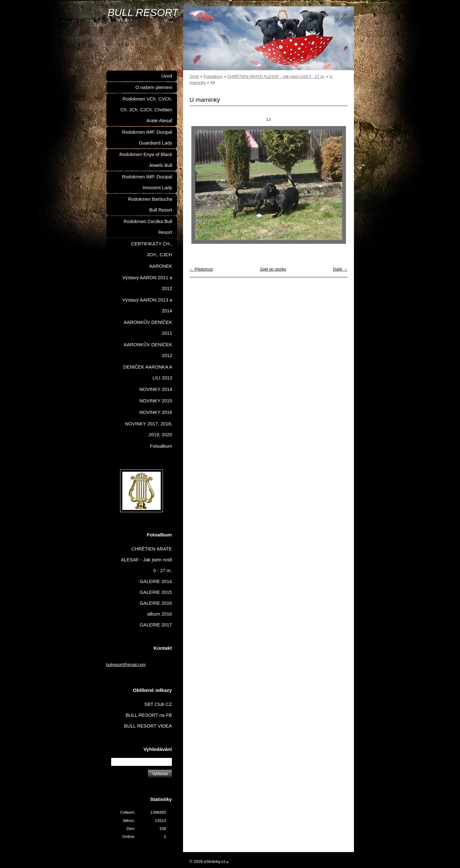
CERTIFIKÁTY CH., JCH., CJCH (152, 249)
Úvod (194, 76)
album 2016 (160, 614)
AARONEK (161, 266)
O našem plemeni (154, 87)
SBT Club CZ (158, 704)
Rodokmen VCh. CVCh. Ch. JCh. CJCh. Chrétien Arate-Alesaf (146, 110)
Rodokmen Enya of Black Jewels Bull (146, 160)
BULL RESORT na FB (149, 715)
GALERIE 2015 (156, 592)
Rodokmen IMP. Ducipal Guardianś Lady (147, 138)
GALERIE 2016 (156, 603)
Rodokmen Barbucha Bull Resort (150, 205)
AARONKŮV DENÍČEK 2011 (148, 328)
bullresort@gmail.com (126, 665)
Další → (340, 269)
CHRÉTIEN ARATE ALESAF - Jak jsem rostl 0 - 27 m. (276, 76)
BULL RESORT (143, 12)
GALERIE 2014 (156, 581)
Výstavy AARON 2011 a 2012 (147, 283)
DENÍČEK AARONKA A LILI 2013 (148, 372)
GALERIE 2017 (156, 625)
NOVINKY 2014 (156, 389)
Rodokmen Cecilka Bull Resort (148, 227)
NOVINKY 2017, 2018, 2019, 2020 (149, 429)
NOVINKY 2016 (156, 412)
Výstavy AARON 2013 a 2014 (147, 305)
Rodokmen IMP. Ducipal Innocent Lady (147, 182)
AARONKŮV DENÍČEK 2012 (148, 350)
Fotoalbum (213, 76)
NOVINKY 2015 (156, 401)
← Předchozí (201, 269)
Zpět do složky (273, 269)
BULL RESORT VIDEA (148, 726)
